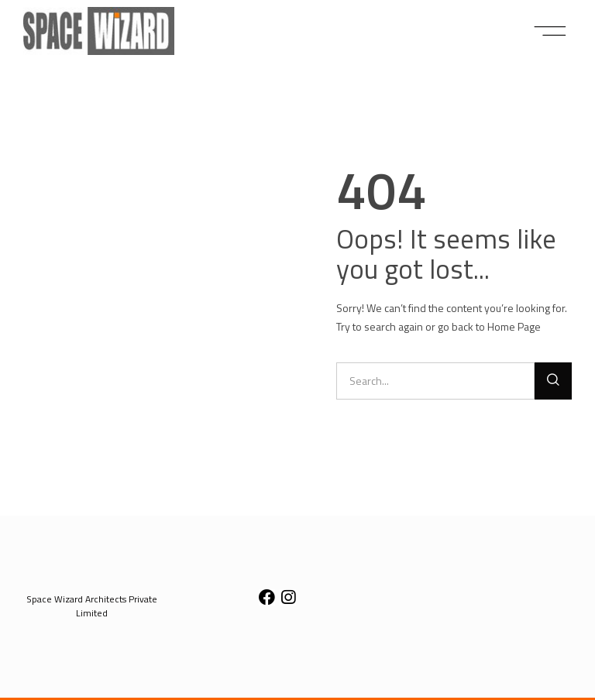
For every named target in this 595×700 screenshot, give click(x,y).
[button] (550, 31)
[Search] (553, 381)
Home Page (514, 326)
